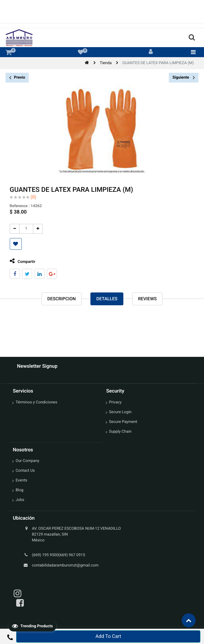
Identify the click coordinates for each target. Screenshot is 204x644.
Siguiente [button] (184, 78)
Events (21, 480)
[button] (13, 244)
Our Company (27, 461)
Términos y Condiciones (36, 402)
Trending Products (32, 626)
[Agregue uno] (35, 229)
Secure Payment (123, 422)
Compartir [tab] (20, 261)
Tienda (106, 63)
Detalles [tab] (107, 299)
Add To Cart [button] (108, 636)
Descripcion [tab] (62, 299)
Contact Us (25, 471)
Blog (20, 490)
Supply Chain (120, 432)
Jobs (20, 500)
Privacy (115, 402)
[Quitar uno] (12, 229)
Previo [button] (17, 78)
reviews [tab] (147, 299)
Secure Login (120, 412)
